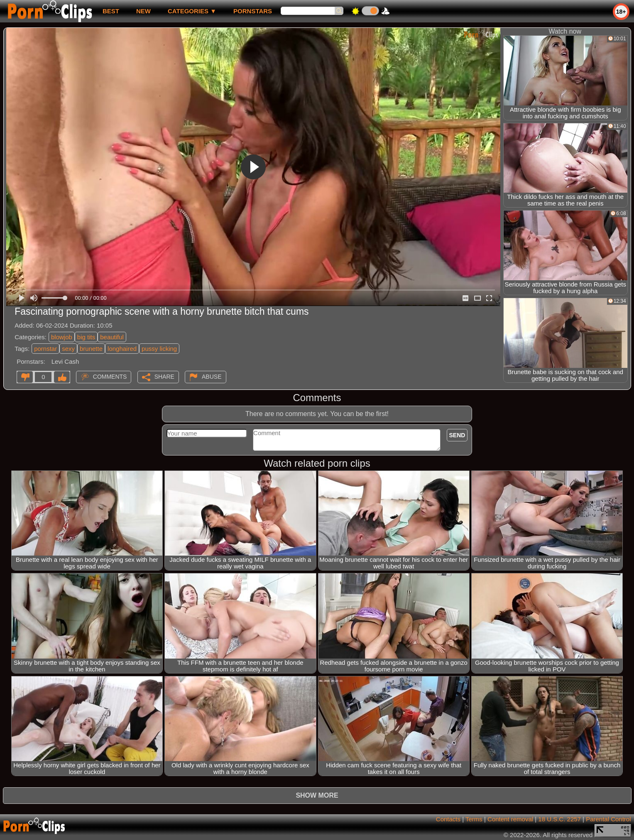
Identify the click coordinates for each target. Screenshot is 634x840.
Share (164, 377)
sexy (68, 349)
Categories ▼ (192, 11)
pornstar (45, 349)
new (143, 11)
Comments (110, 377)
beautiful (112, 337)
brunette (91, 349)
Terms (474, 819)
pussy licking (159, 349)
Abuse (212, 377)
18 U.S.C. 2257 (559, 819)
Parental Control (608, 819)
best (111, 11)
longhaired (122, 349)
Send (457, 435)
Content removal (510, 819)
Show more (317, 795)
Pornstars (253, 11)
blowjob (62, 337)
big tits (86, 337)
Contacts (448, 819)
